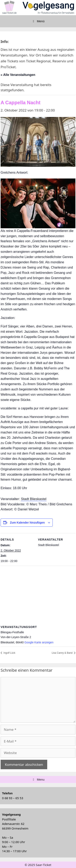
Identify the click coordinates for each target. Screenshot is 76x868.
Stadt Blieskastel (34, 499)
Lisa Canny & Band (62, 653)
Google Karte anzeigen (39, 642)
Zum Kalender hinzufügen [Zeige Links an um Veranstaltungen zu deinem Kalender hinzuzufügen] (27, 523)
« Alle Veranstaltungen (18, 75)
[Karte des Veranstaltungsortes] (38, 595)
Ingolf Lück (9, 653)
